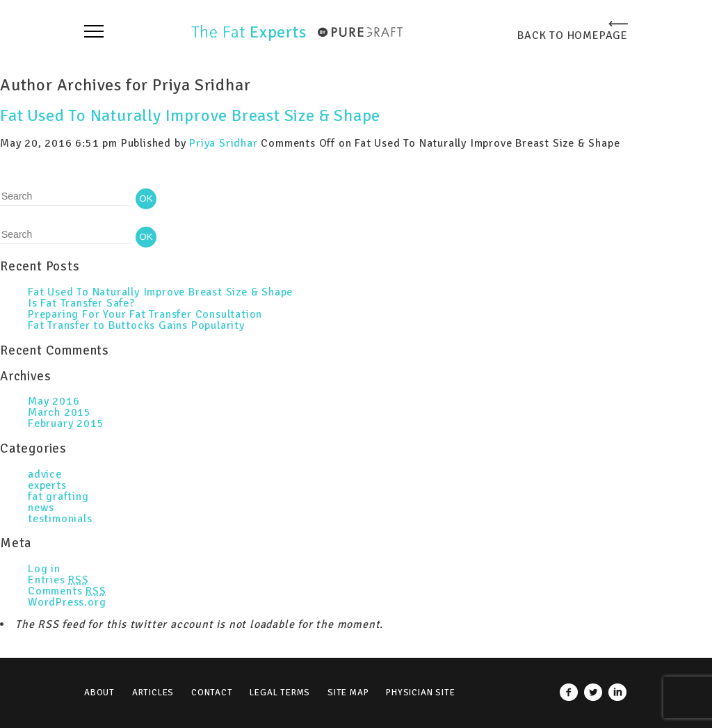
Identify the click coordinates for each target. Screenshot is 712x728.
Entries (58, 580)
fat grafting (58, 496)
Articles (153, 693)
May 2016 (54, 401)
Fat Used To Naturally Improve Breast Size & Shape (190, 115)
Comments (67, 591)
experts (47, 485)
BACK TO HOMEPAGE (573, 35)
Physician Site (420, 693)
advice (45, 474)
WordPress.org (67, 602)
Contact (212, 693)
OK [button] (146, 199)
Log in (44, 569)
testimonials (60, 519)
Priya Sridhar (223, 143)
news (41, 508)
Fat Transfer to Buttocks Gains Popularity (136, 325)
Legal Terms (280, 693)
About (99, 693)
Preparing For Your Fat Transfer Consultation (145, 314)
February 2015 (66, 423)
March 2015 (59, 412)
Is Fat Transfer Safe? (81, 303)
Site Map (348, 693)
